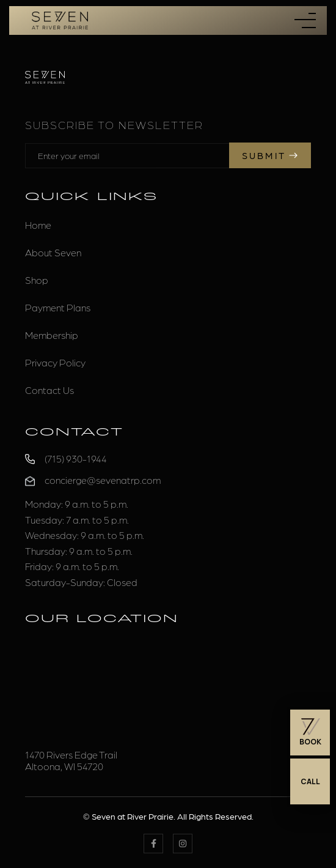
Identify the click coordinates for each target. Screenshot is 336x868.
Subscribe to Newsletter (114, 124)
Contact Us (49, 390)
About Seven (53, 252)
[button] (305, 20)
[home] (57, 20)
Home (38, 225)
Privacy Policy (55, 362)
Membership (52, 335)
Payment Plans (58, 307)
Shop (37, 280)
